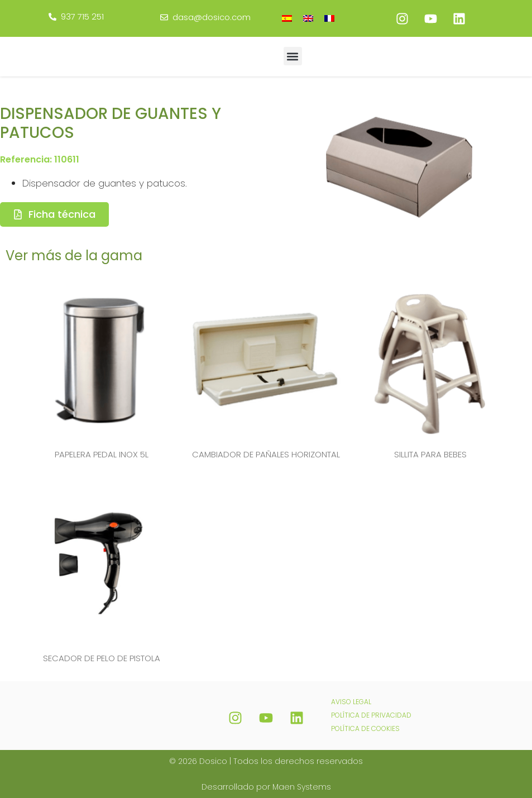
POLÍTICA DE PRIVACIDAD (371, 714)
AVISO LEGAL (351, 701)
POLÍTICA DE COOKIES (365, 727)
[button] (293, 56)
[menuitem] (287, 18)
